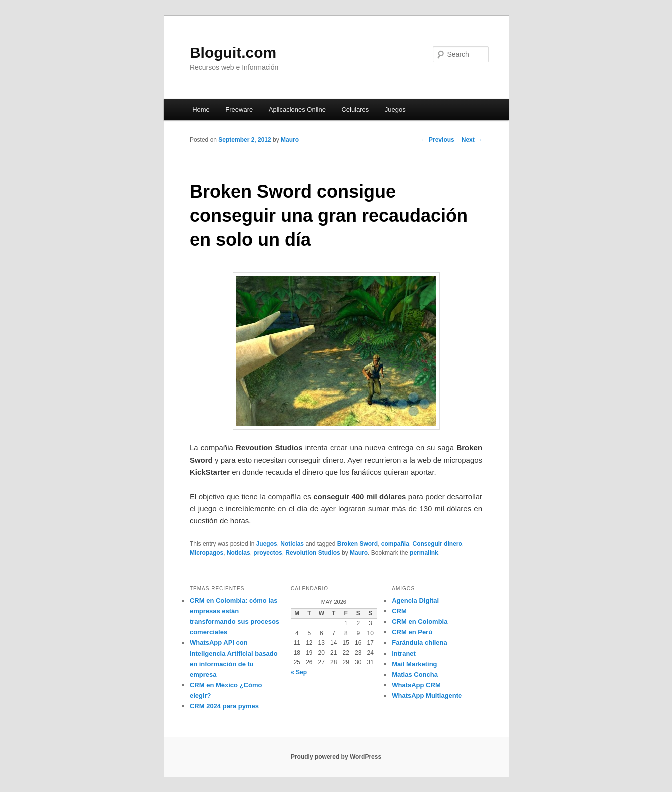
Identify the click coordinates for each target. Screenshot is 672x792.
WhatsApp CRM (416, 685)
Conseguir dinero (438, 544)
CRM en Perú (412, 632)
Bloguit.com (233, 52)
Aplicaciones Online (297, 109)
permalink (424, 553)
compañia (395, 544)
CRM (399, 611)
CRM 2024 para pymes (224, 706)
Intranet (404, 654)
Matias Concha (415, 675)
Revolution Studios (312, 553)
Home (201, 109)
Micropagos (206, 553)
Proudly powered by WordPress (336, 757)
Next (472, 140)
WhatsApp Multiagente (427, 696)
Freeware (239, 109)
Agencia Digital (415, 601)
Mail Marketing (414, 664)
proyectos (267, 553)
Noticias (292, 544)
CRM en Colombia (420, 622)
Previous (438, 140)
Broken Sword (358, 544)
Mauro (290, 140)
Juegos (395, 109)
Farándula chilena (420, 643)
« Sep (299, 672)
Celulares (355, 109)
